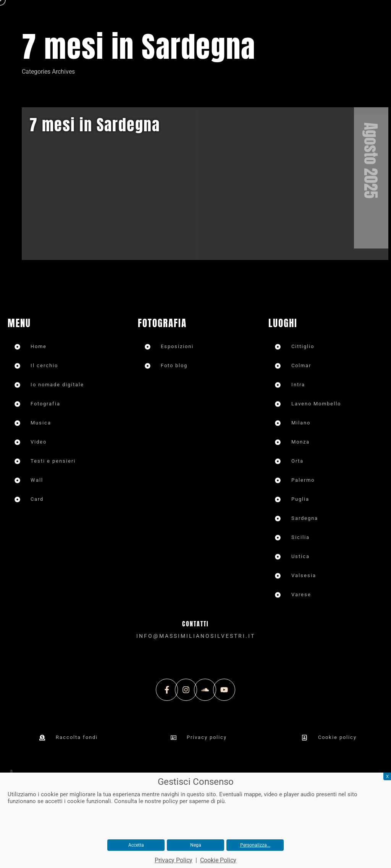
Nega (196, 845)
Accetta (136, 845)
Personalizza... (255, 845)
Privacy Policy (174, 860)
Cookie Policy (218, 860)
